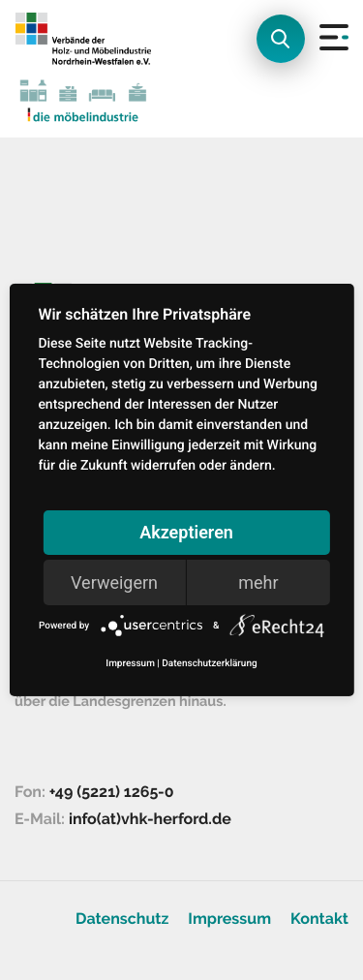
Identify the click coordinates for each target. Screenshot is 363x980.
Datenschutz (122, 919)
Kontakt (319, 919)
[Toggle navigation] (320, 69)
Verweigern (114, 582)
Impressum (229, 919)
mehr (258, 582)
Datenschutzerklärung (209, 664)
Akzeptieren (186, 532)
